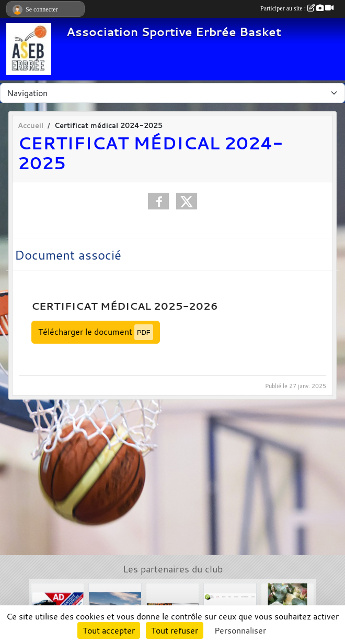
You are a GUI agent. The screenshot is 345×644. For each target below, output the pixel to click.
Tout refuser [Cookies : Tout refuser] (175, 630)
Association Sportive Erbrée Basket (174, 32)
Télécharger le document (96, 332)
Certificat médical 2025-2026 (125, 306)
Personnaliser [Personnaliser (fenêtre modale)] (240, 630)
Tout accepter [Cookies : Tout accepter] (109, 630)
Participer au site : (297, 8)
